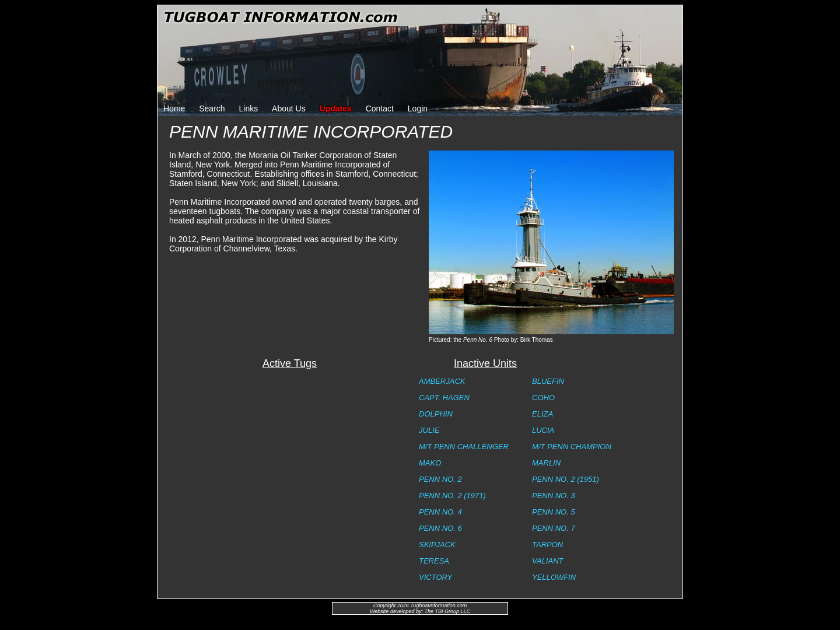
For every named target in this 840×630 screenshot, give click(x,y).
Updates (336, 108)
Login (418, 108)
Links (249, 108)
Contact (380, 108)
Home (174, 108)
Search (212, 108)
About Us (289, 108)
